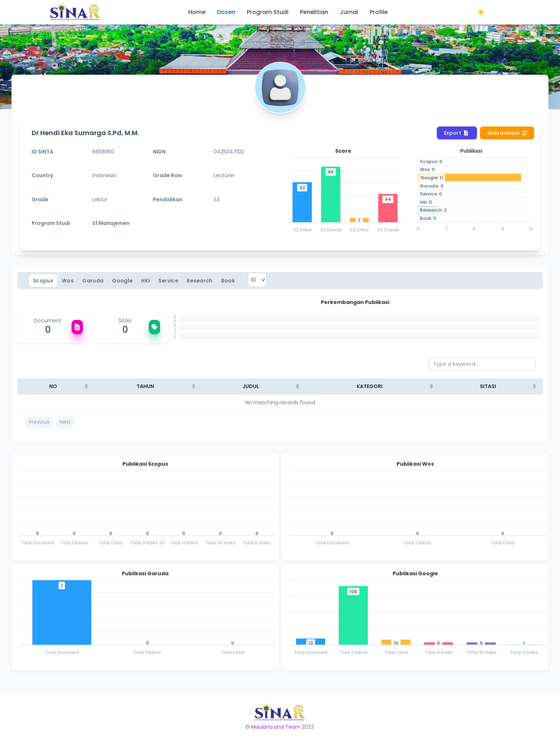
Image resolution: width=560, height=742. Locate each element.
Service (168, 281)
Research (200, 281)
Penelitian (314, 12)
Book (228, 281)
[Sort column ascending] (86, 386)
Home (197, 12)
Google (122, 281)
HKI (145, 281)
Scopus (43, 281)
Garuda (93, 281)
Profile (379, 12)
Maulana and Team (276, 727)
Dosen (226, 12)
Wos (68, 281)
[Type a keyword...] (482, 364)
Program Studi (268, 12)
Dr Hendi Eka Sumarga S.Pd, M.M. (85, 133)
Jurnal (349, 12)
